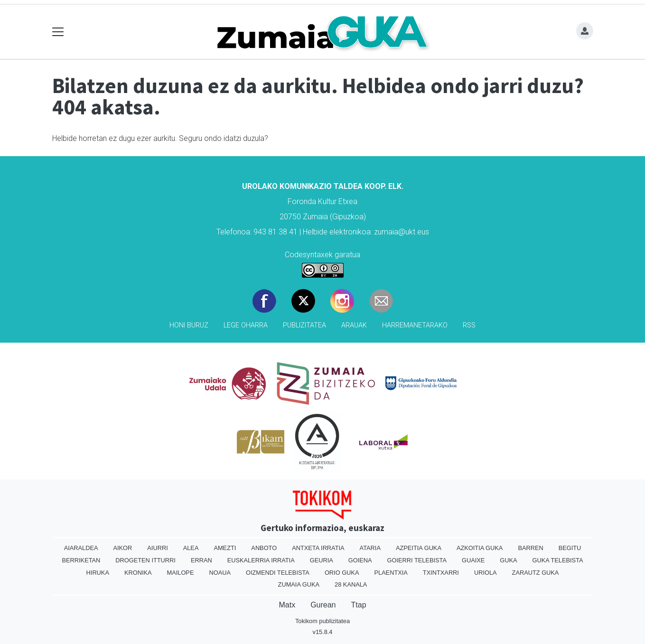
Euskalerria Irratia (261, 560)
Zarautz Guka (536, 573)
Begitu (570, 548)
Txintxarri (441, 573)
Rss (469, 325)
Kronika (138, 573)
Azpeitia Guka (419, 548)
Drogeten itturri (145, 560)
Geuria (322, 560)
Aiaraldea (81, 548)
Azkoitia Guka (480, 548)
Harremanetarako (415, 325)
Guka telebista (558, 560)
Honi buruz (189, 325)
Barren (530, 548)
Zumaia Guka (299, 584)
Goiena (360, 560)
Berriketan (81, 560)
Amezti (225, 548)
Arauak (354, 325)
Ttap (359, 605)
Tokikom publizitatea (322, 621)
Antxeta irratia (318, 548)
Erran (201, 560)
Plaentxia (391, 573)
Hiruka (98, 573)
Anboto (264, 548)
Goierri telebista (417, 560)
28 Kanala (351, 584)
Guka (508, 560)
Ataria (370, 548)
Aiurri (157, 548)
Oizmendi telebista (278, 573)
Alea (191, 548)
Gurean (323, 605)
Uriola (486, 573)
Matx (287, 605)
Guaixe (473, 560)
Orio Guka (342, 573)
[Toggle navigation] (58, 32)
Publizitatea (304, 325)
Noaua (220, 573)
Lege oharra (246, 325)
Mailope (181, 573)
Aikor (122, 548)
